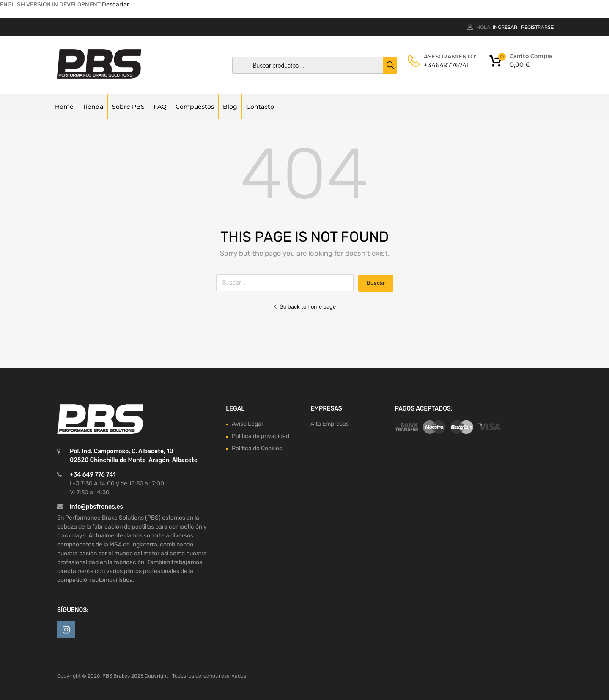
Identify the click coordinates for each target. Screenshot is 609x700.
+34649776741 (444, 65)
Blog (230, 107)
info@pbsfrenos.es (96, 507)
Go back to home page (304, 307)
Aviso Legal (247, 424)
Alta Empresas (330, 424)
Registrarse (537, 27)
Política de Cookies (257, 448)
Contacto (260, 107)
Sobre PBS (128, 107)
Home (64, 107)
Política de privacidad (261, 436)
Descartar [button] (115, 4)
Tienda (93, 107)
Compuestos (195, 107)
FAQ (160, 107)
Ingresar (505, 27)
